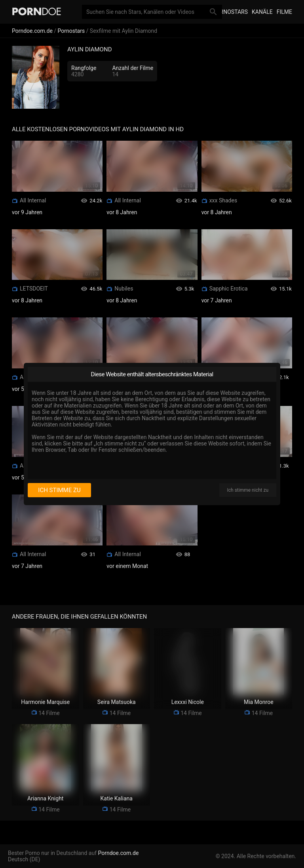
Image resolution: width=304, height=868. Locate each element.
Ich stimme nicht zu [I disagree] (248, 490)
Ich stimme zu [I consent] (59, 490)
